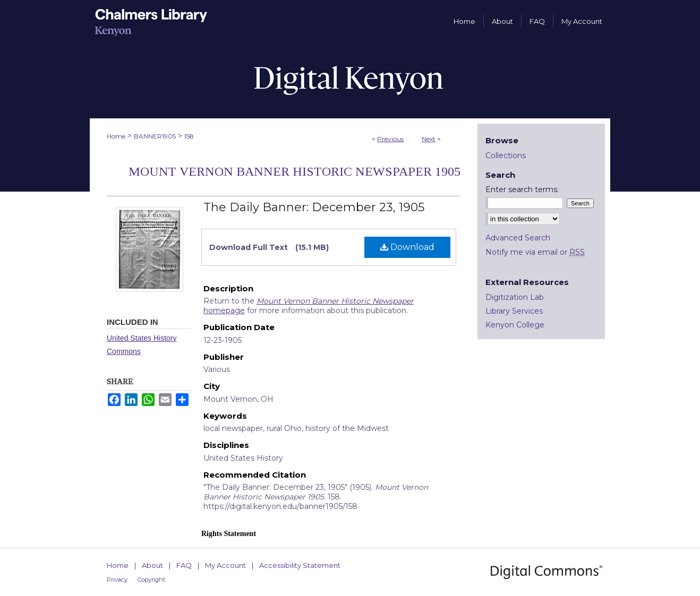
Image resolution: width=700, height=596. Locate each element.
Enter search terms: (522, 189)
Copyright (151, 580)
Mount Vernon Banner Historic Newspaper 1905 (294, 171)
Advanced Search (518, 238)
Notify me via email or (535, 252)
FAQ (184, 565)
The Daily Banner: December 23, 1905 (314, 207)
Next (429, 139)
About (152, 565)
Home (116, 136)
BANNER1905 (155, 136)
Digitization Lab (515, 297)
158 (189, 136)
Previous (390, 139)
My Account (225, 565)
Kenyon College (515, 325)
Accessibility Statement (300, 565)
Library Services (514, 311)
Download (407, 247)
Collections (506, 156)
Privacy (117, 580)
